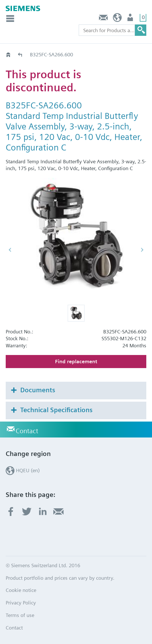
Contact (104, 19)
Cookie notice (21, 590)
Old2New (20, 54)
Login (131, 19)
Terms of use (20, 615)
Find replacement (76, 361)
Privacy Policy (21, 603)
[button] (76, 313)
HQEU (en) (117, 19)
